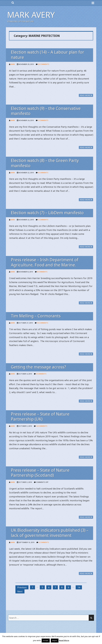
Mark (13, 64)
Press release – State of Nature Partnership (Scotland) (40, 473)
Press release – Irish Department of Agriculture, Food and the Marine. (45, 262)
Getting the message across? (38, 367)
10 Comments (43, 323)
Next (20, 591)
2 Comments (44, 542)
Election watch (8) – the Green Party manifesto (45, 163)
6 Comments (43, 173)
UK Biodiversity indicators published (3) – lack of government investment (50, 533)
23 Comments (44, 64)
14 (79, 587)
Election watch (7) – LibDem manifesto (47, 213)
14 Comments (42, 426)
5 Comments (43, 120)
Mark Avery (31, 15)
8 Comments (42, 272)
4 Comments (41, 374)
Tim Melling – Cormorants (36, 316)
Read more (86, 95)
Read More (64, 640)
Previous (22, 587)
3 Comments (43, 220)
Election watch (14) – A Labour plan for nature (48, 55)
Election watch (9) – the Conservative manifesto (46, 111)
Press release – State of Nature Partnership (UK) (40, 417)
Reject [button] (55, 640)
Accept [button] (46, 640)
